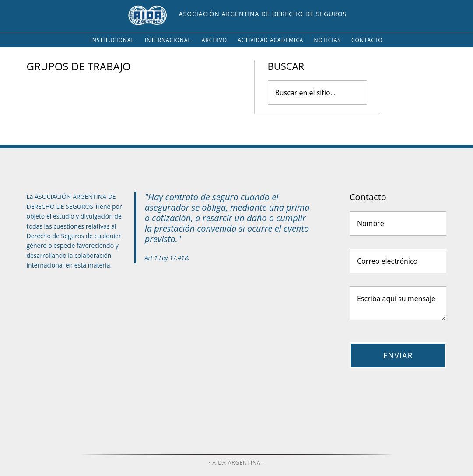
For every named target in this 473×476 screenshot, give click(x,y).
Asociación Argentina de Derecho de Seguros (263, 14)
